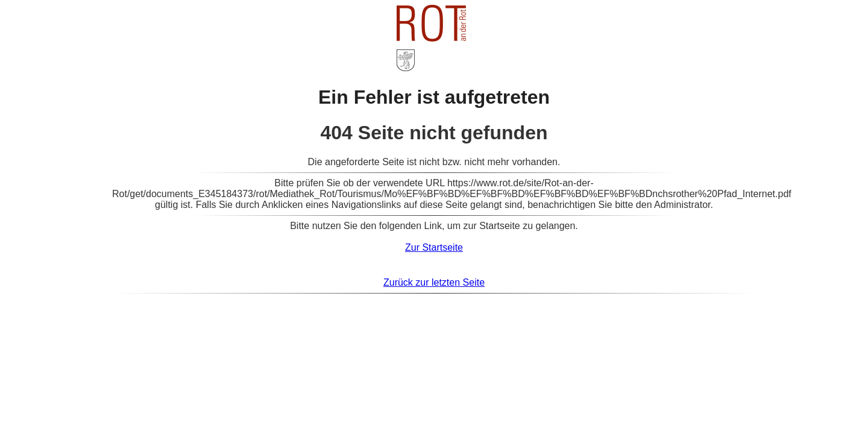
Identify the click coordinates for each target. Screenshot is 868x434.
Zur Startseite (434, 247)
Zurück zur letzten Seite (434, 282)
